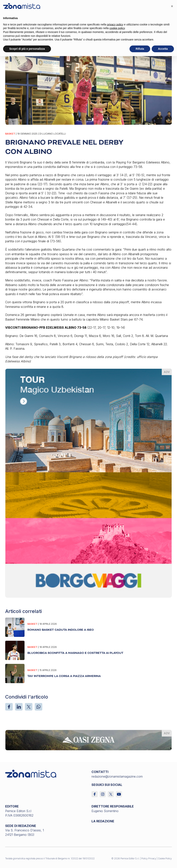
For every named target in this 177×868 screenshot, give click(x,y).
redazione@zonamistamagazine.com (117, 776)
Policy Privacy (149, 858)
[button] (172, 6)
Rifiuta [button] (140, 49)
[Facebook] (9, 707)
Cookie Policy (165, 858)
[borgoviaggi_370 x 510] (88, 483)
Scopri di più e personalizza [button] (27, 49)
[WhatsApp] (39, 707)
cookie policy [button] (117, 28)
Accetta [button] (163, 49)
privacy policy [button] (115, 24)
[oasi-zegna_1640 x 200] (88, 740)
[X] (29, 707)
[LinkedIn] (19, 707)
